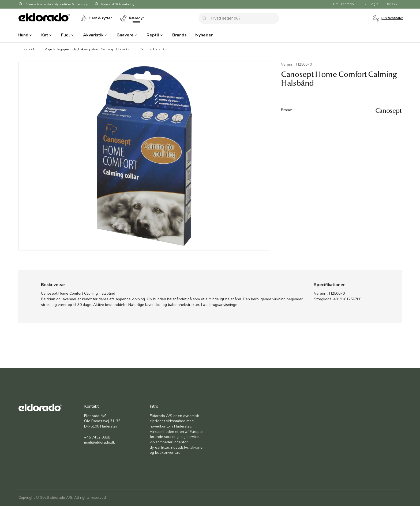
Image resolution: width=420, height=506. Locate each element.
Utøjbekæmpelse (85, 49)
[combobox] (239, 18)
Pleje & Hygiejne (57, 49)
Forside (24, 49)
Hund (37, 49)
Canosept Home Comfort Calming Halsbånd (135, 49)
